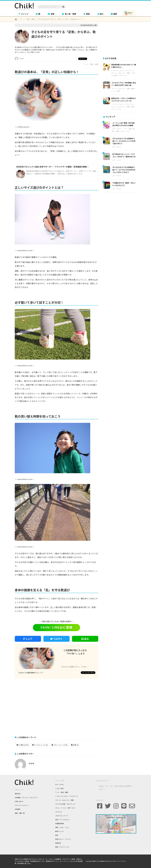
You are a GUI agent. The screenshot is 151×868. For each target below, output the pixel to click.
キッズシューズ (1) (40, 745)
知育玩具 (58, 843)
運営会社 (18, 794)
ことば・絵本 (59, 788)
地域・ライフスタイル (62, 820)
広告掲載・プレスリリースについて (26, 797)
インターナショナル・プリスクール (123, 70)
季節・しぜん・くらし (123, 131)
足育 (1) (75, 745)
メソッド (23, 14)
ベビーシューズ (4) (60, 745)
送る (85, 639)
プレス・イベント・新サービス (65, 808)
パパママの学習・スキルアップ (65, 804)
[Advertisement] (57, 706)
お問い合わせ (19, 801)
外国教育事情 (59, 823)
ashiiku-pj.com (23, 127)
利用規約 (18, 809)
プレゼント (59, 812)
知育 (118, 91)
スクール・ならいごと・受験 (120, 73)
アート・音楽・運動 (91, 64)
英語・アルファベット (62, 847)
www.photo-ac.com (25, 250)
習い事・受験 (69, 14)
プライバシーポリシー (22, 805)
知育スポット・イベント (63, 839)
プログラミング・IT (61, 816)
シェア (28, 639)
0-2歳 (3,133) (23, 745)
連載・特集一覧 (20, 813)
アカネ (19, 58)
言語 (51, 14)
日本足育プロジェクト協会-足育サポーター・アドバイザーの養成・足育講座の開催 (51, 167)
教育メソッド (59, 831)
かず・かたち (117, 129)
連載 (114, 14)
